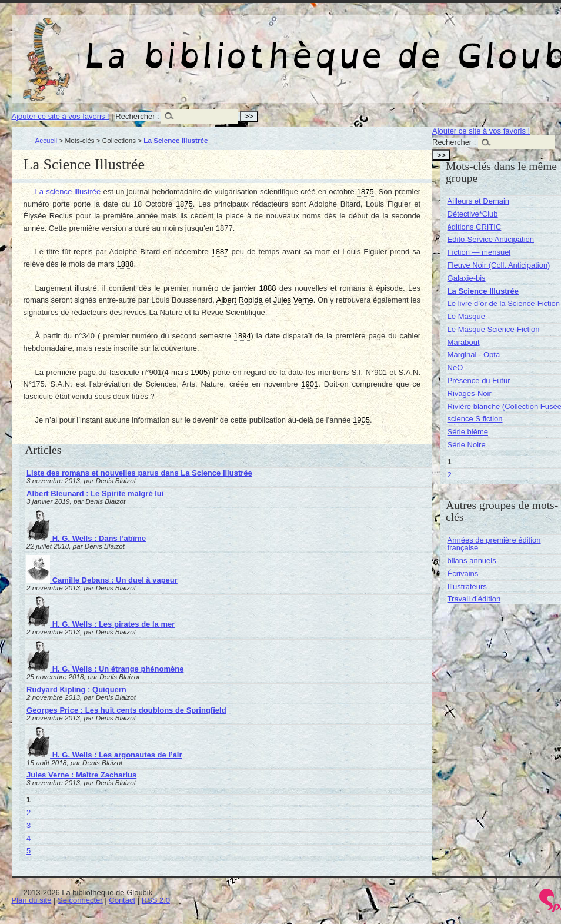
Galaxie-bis (467, 278)
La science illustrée (68, 192)
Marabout (464, 342)
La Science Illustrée (483, 291)
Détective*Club (473, 214)
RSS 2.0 (156, 900)
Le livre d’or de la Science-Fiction (504, 303)
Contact (122, 900)
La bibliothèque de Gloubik (439, 46)
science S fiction (475, 419)
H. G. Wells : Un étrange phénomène (105, 669)
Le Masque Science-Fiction (494, 329)
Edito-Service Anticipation (491, 239)
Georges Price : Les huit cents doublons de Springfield (126, 710)
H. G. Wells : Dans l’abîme (86, 538)
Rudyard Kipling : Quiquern (76, 689)
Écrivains (463, 574)
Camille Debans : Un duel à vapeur (102, 580)
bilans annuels (472, 561)
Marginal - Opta (474, 355)
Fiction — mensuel (479, 252)
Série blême (468, 432)
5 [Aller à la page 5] (29, 851)
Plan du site (32, 900)
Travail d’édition (474, 599)
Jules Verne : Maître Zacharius (81, 775)
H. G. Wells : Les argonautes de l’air (104, 755)
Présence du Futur (479, 380)
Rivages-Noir (470, 393)
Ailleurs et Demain (479, 201)
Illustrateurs (467, 586)
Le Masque (466, 316)
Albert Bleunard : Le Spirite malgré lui (95, 493)
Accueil (46, 140)
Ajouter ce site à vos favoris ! (61, 116)
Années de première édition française (494, 544)
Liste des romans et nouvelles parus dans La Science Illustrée (139, 473)
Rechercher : (137, 116)
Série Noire (467, 445)
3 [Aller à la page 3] (29, 825)
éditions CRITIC (475, 227)
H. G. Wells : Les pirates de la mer (101, 624)
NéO (455, 368)
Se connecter (80, 900)
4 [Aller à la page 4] (29, 838)
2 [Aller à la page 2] (29, 812)
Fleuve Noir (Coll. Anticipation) (499, 265)
